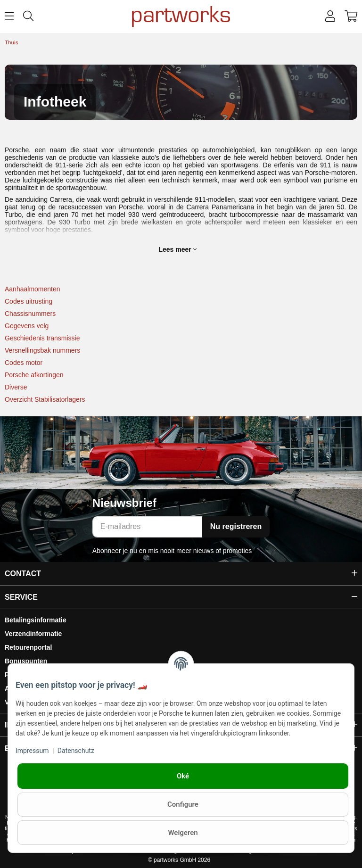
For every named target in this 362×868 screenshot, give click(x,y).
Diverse (16, 387)
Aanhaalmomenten (33, 289)
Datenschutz (76, 751)
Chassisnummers (30, 314)
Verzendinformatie (33, 634)
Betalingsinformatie (36, 620)
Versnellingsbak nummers (42, 350)
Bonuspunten (26, 661)
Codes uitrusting (29, 301)
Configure (183, 804)
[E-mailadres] (148, 527)
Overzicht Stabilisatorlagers (45, 399)
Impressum (32, 751)
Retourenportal (28, 647)
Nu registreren (236, 526)
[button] (330, 17)
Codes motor (24, 363)
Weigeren (183, 833)
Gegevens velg (27, 326)
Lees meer (177, 249)
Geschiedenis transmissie (42, 338)
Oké (183, 776)
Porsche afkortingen (34, 375)
